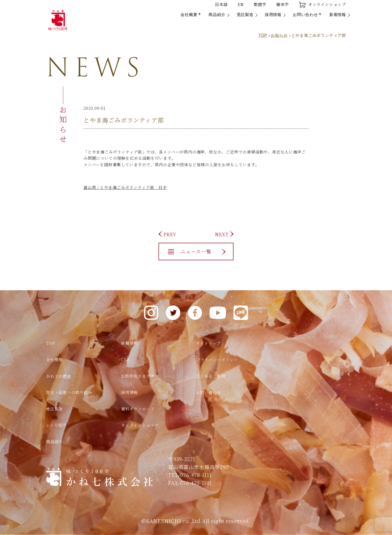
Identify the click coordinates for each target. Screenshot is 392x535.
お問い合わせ (305, 15)
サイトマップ (208, 343)
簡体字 (282, 4)
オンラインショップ (322, 4)
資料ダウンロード (138, 409)
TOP (50, 343)
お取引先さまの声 (138, 376)
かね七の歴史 (59, 376)
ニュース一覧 (196, 251)
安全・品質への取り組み (69, 392)
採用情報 (273, 15)
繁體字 (260, 4)
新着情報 (338, 15)
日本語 (221, 4)
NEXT (222, 234)
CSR (125, 360)
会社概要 (189, 15)
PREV (170, 234)
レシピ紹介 (56, 425)
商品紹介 (217, 15)
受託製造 (245, 15)
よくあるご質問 (211, 376)
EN (241, 4)
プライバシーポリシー (217, 360)
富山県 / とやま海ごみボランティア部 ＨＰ (125, 187)
